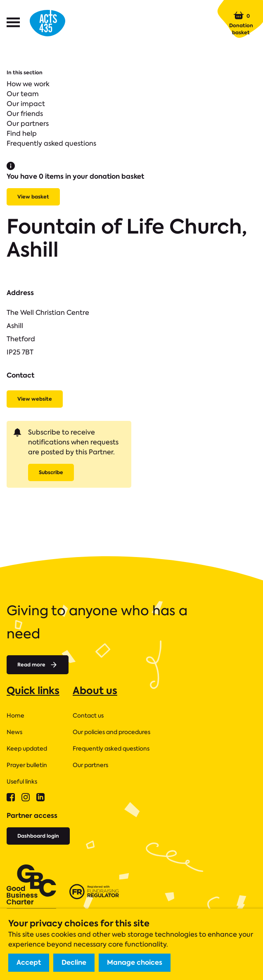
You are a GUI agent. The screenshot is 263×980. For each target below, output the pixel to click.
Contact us (88, 716)
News (14, 732)
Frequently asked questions (51, 143)
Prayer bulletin (27, 765)
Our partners (28, 124)
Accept (29, 962)
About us (95, 691)
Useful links (22, 782)
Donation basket (241, 23)
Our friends (25, 114)
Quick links (33, 691)
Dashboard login (38, 836)
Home (15, 716)
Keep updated (27, 749)
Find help (22, 133)
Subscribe (51, 472)
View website (35, 399)
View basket (33, 197)
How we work (28, 84)
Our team (23, 94)
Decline (74, 962)
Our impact (26, 104)
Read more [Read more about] (38, 665)
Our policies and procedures (111, 732)
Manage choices (135, 962)
